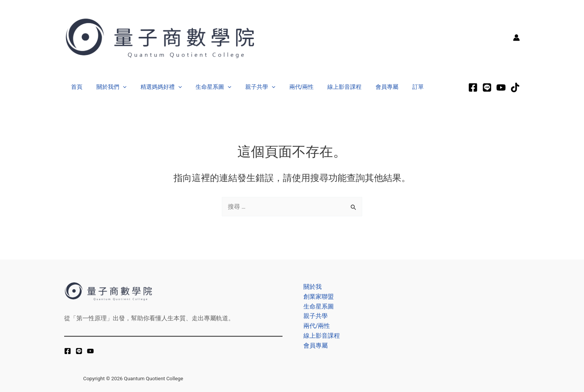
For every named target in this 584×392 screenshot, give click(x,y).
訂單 (396, 87)
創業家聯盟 (317, 296)
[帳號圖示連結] (516, 38)
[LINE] (487, 87)
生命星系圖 (205, 87)
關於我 (311, 286)
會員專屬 (368, 87)
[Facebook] (473, 87)
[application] (119, 87)
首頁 (76, 87)
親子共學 (249, 87)
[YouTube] (90, 351)
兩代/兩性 (287, 87)
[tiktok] (515, 87)
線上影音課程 (328, 87)
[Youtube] (501, 87)
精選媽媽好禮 (155, 87)
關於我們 (108, 87)
